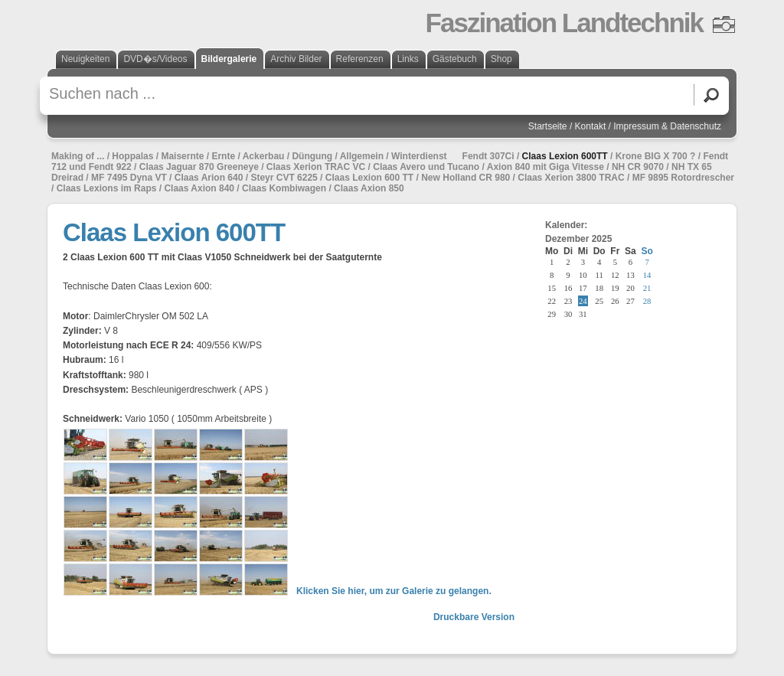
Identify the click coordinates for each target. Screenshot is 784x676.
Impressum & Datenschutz (667, 126)
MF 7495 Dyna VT (129, 178)
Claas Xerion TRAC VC (316, 167)
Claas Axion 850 (369, 188)
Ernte (223, 156)
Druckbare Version (474, 617)
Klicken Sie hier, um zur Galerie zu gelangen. (394, 591)
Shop (501, 59)
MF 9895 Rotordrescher (683, 178)
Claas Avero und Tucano (426, 167)
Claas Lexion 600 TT (369, 178)
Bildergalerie (229, 59)
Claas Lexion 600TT (565, 156)
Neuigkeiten (85, 59)
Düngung (312, 156)
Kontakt (591, 126)
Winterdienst (419, 156)
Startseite (548, 126)
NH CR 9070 (638, 167)
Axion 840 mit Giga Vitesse (546, 167)
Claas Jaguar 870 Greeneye (199, 167)
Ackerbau (264, 156)
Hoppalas (132, 156)
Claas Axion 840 (199, 188)
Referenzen (360, 59)
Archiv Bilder (296, 59)
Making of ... (78, 156)
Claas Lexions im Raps (107, 188)
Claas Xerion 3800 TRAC (571, 178)
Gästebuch (455, 59)
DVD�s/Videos (155, 59)
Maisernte (182, 156)
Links (408, 59)
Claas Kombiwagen (284, 188)
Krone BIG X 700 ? (656, 156)
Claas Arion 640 (209, 178)
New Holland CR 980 (465, 178)
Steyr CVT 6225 (284, 178)
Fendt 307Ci (488, 156)
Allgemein (362, 156)
